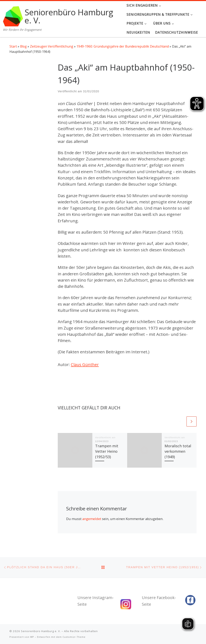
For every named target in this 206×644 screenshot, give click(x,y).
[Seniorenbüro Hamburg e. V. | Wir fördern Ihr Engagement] (13, 15)
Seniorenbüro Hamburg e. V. (41, 631)
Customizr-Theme (74, 637)
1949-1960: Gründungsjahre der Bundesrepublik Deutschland (123, 46)
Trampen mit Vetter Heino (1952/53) (107, 451)
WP (32, 637)
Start (13, 46)
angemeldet (92, 519)
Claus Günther (85, 364)
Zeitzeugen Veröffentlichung (52, 46)
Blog (23, 46)
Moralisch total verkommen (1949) (178, 451)
